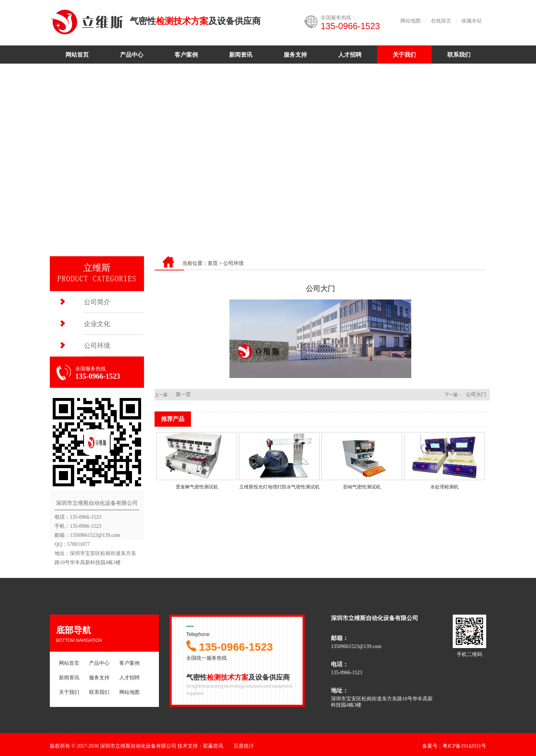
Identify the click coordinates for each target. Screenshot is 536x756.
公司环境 (97, 346)
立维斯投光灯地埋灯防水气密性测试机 (279, 487)
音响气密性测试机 (362, 487)
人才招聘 (350, 55)
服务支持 (295, 55)
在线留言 (441, 21)
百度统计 (244, 746)
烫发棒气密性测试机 (197, 487)
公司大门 (476, 395)
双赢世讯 (213, 746)
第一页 (183, 395)
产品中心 (132, 55)
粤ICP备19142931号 (464, 746)
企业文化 (97, 324)
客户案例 (186, 55)
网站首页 (77, 55)
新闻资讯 (241, 55)
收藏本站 (472, 21)
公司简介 (97, 302)
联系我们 (459, 55)
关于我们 (404, 55)
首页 (213, 263)
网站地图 (411, 21)
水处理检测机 (444, 487)
